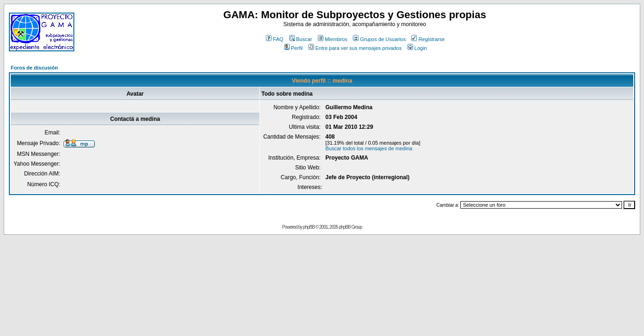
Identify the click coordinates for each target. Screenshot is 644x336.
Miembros (333, 39)
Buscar (301, 39)
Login (417, 48)
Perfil (293, 48)
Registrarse (428, 39)
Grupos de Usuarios (379, 39)
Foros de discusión (34, 68)
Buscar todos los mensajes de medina (369, 148)
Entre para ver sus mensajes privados (355, 48)
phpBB (309, 227)
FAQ (275, 39)
